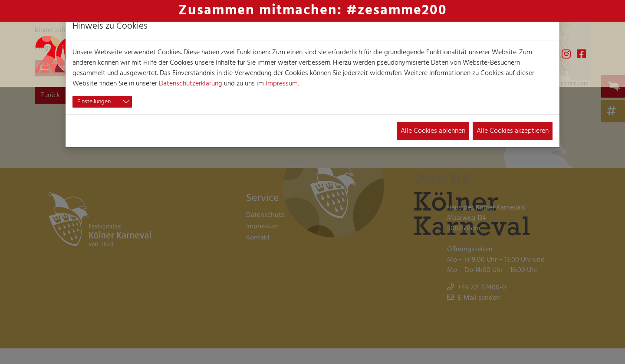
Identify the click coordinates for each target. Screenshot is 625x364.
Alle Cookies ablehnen (433, 131)
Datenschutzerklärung (191, 84)
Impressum (282, 84)
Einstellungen (94, 102)
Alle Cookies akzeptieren (513, 131)
